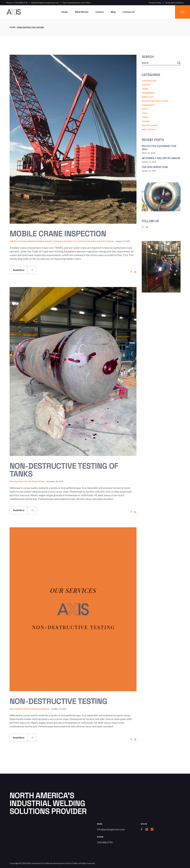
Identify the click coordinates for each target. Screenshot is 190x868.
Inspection (52, 241)
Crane (28, 241)
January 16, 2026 (149, 162)
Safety (104, 241)
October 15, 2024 (59, 709)
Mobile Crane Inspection (58, 234)
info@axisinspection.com (48, 3)
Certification (17, 241)
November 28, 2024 (55, 481)
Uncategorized (150, 125)
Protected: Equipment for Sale (159, 148)
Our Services (93, 241)
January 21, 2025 (123, 241)
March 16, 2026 (148, 153)
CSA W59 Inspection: (155, 167)
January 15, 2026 (149, 171)
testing (41, 481)
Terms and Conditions (175, 3)
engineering (39, 241)
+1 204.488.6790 (20, 3)
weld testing (149, 129)
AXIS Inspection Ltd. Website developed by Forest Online (52, 863)
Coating (146, 85)
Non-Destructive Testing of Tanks (64, 470)
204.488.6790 (105, 842)
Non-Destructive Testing (72, 241)
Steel (111, 241)
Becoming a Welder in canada (161, 158)
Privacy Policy (155, 3)
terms (145, 117)
